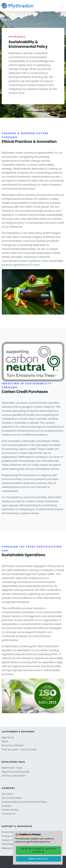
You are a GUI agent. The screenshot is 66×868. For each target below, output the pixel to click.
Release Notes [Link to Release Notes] (10, 848)
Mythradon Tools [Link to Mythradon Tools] (12, 768)
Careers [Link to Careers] (7, 806)
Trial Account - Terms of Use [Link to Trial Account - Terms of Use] (19, 750)
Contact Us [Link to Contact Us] (9, 814)
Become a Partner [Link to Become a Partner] (13, 745)
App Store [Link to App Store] (8, 737)
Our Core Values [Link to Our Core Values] (12, 798)
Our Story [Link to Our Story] (7, 794)
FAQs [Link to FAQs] (5, 741)
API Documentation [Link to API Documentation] (14, 776)
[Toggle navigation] (62, 6)
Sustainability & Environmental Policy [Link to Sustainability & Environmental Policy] (24, 802)
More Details (39, 859)
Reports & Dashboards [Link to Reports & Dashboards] (16, 772)
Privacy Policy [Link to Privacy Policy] (10, 810)
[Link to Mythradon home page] (17, 6)
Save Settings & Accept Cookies (39, 850)
